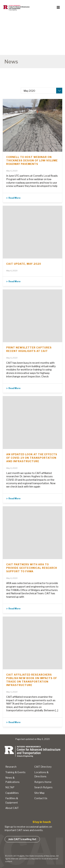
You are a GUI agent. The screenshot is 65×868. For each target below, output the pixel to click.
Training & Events (15, 772)
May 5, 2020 (12, 692)
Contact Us (41, 798)
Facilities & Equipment (12, 800)
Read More (13, 198)
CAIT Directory (43, 767)
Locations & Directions (41, 774)
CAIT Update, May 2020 (24, 264)
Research (11, 767)
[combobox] (42, 91)
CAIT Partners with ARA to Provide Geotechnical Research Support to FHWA (32, 568)
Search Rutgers (43, 787)
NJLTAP (10, 787)
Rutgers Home (43, 782)
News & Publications (12, 780)
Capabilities (12, 793)
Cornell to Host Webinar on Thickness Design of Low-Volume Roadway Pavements (32, 160)
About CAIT (12, 808)
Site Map (39, 793)
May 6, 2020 (12, 171)
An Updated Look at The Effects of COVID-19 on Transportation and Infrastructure (32, 458)
